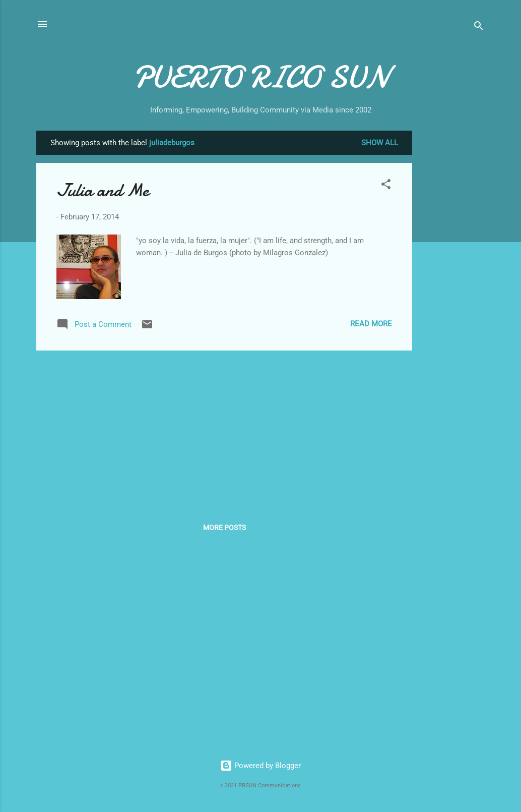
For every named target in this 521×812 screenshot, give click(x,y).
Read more (371, 324)
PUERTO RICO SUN (260, 77)
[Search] (479, 27)
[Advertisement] (452, 282)
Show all (380, 143)
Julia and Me (103, 190)
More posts (224, 528)
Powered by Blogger (260, 766)
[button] (386, 186)
